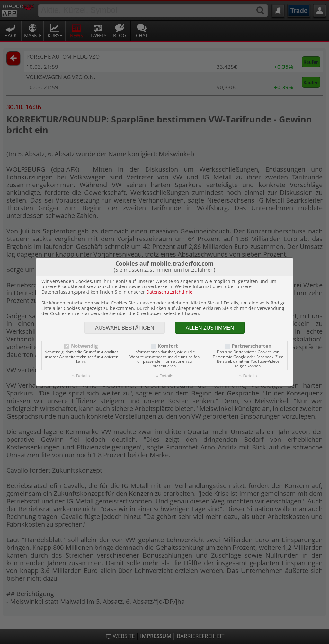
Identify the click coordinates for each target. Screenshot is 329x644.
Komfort (168, 346)
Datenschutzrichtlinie (169, 292)
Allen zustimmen (210, 328)
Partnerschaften (252, 346)
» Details (81, 376)
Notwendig (84, 346)
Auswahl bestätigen (125, 328)
